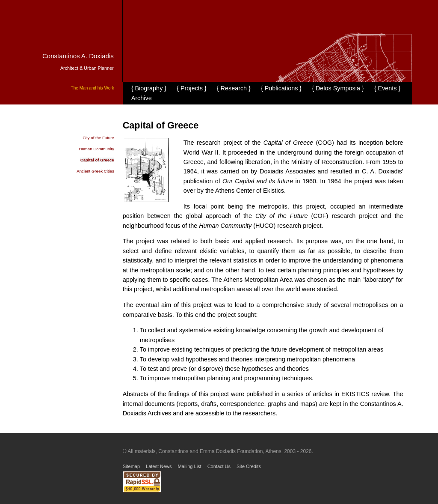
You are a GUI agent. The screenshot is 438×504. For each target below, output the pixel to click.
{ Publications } (281, 88)
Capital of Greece (97, 160)
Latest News (159, 466)
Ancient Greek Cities (95, 171)
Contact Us (219, 466)
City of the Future (98, 138)
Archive (142, 98)
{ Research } (234, 88)
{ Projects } (192, 88)
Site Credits (249, 466)
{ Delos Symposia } (338, 88)
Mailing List (190, 466)
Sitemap (131, 466)
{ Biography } (149, 88)
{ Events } (388, 88)
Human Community (97, 149)
